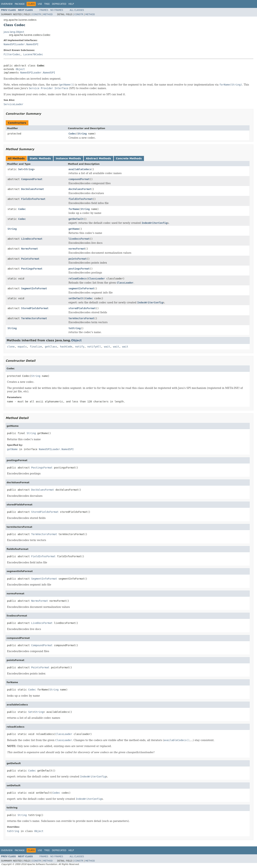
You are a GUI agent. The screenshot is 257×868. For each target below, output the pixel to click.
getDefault (76, 219)
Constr (36, 14)
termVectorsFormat (81, 318)
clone (11, 347)
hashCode (66, 347)
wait (107, 347)
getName (74, 229)
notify (80, 347)
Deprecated (59, 4)
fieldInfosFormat (81, 199)
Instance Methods (68, 158)
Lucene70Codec (33, 54)
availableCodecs (80, 169)
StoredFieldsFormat (35, 308)
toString (74, 328)
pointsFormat (78, 259)
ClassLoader (97, 279)
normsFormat (77, 249)
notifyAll (94, 347)
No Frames (57, 10)
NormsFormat (30, 249)
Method (48, 14)
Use (40, 4)
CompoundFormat (32, 179)
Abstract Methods (98, 158)
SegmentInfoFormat (34, 288)
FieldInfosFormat (33, 199)
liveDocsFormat (79, 239)
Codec (72, 134)
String (82, 134)
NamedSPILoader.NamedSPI (21, 44)
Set (20, 169)
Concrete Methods (129, 158)
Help (71, 4)
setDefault (76, 298)
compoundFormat (79, 179)
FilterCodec (12, 54)
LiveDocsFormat (32, 239)
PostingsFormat (32, 269)
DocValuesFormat (33, 189)
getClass (51, 347)
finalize (36, 347)
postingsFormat (79, 269)
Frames (44, 10)
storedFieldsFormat (82, 308)
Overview (7, 4)
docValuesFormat (80, 189)
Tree (47, 4)
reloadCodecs (78, 279)
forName (74, 209)
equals (22, 347)
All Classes (77, 10)
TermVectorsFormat (34, 318)
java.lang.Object (14, 32)
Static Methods (40, 158)
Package (20, 4)
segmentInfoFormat (81, 288)
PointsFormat (30, 259)
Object (20, 69)
